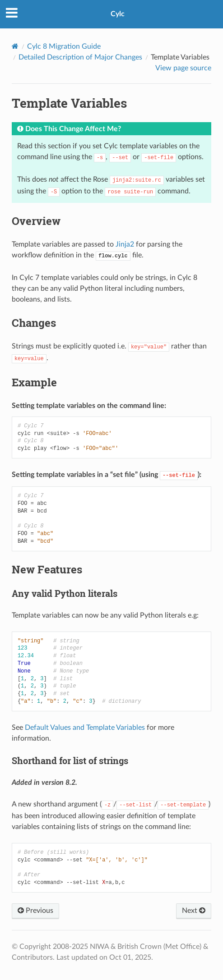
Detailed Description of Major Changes (80, 57)
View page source (183, 68)
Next (194, 911)
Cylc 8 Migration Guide (64, 46)
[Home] (15, 46)
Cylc (118, 14)
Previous (35, 911)
